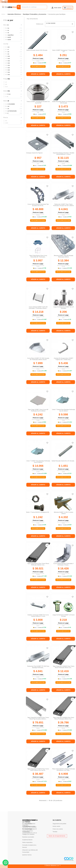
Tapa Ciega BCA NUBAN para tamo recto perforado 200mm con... (64, 718)
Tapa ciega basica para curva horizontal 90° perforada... (38, 256)
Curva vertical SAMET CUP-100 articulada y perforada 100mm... (38, 308)
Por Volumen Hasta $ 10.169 (63, 682)
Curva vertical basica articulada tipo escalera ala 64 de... (38, 205)
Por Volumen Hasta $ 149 (38, 118)
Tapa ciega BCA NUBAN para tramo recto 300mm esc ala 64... (38, 770)
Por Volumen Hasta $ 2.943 (38, 426)
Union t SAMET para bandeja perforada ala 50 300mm (38, 462)
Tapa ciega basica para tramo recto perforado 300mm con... (38, 564)
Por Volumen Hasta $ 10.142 (63, 272)
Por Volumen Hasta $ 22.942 (63, 734)
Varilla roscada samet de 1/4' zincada (63, 461)
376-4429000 (33, 827)
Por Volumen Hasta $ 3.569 (63, 220)
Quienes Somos (27, 855)
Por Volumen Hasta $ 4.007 (63, 374)
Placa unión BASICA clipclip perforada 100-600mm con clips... (63, 770)
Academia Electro (27, 840)
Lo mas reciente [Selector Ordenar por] (60, 24)
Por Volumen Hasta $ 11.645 (38, 323)
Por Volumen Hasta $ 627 (38, 169)
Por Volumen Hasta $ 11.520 (38, 477)
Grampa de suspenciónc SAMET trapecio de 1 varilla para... (63, 359)
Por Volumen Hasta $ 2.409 (63, 118)
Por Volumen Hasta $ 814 (38, 528)
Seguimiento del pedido (59, 824)
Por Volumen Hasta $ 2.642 (38, 631)
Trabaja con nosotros (28, 834)
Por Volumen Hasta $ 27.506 (63, 169)
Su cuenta (57, 820)
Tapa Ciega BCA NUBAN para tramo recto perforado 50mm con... (64, 667)
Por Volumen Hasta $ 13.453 (63, 580)
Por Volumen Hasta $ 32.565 (38, 580)
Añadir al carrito (38, 74)
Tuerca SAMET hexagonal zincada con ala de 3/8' (38, 102)
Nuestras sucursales (28, 837)
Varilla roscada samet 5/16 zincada (37, 50)
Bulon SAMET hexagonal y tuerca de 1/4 (64, 51)
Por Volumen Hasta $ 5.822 (38, 374)
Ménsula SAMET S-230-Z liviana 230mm (64, 513)
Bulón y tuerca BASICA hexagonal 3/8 (38, 512)
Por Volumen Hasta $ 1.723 (38, 66)
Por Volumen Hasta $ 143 (63, 631)
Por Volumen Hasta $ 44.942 (38, 220)
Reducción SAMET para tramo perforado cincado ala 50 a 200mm (64, 205)
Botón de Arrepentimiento (57, 836)
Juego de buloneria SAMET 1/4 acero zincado (63, 616)
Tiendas (55, 832)
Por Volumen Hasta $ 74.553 (38, 734)
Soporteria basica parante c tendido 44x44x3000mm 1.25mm (63, 154)
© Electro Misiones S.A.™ (53, 865)
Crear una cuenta (58, 829)
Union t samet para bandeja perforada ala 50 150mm (63, 410)
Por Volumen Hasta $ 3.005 (63, 528)
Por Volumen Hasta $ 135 (63, 323)
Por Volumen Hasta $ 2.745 (38, 272)
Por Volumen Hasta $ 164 (63, 66)
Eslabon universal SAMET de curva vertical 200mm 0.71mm (38, 616)
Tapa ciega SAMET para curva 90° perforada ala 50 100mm (38, 410)
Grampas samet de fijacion (34, 153)
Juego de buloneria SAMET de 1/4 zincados (64, 308)
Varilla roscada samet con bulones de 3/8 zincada (63, 102)
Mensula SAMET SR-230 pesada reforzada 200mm (64, 256)
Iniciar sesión (56, 826)
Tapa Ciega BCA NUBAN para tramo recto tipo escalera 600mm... (38, 718)
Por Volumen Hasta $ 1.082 (63, 477)
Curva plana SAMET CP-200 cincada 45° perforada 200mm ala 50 (38, 359)
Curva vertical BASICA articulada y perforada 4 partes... (64, 564)
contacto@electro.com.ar (30, 833)
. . (5, 862)
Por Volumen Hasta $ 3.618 (63, 785)
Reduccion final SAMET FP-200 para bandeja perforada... (38, 667)
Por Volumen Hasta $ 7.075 (63, 426)
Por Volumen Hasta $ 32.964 (38, 785)
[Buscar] (32, 7)
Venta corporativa (27, 842)
